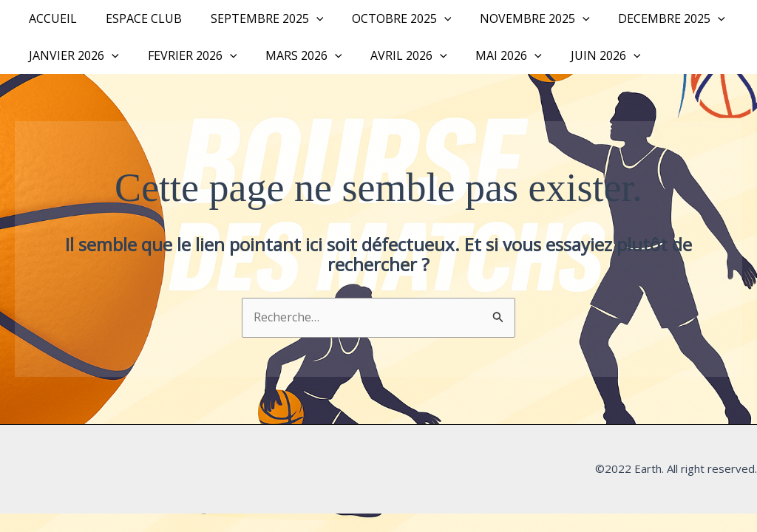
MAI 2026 (486, 55)
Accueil (51, 18)
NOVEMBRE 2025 (513, 18)
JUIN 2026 (578, 55)
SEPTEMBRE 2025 (255, 18)
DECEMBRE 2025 (645, 18)
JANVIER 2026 (72, 55)
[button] (304, 18)
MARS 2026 (291, 55)
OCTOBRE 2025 (385, 18)
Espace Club (136, 18)
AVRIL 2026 (392, 55)
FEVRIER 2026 (185, 55)
